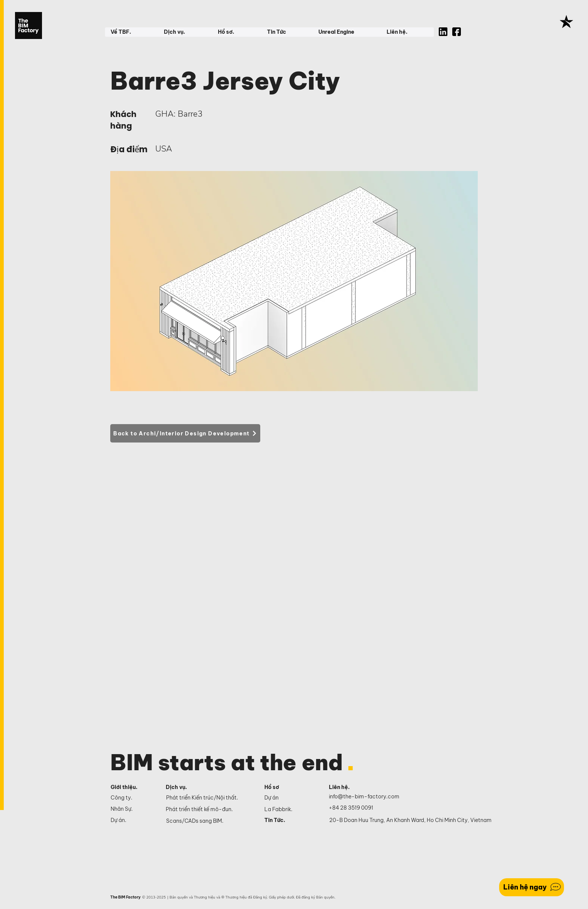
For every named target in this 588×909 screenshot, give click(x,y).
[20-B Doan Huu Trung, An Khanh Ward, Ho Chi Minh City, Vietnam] (410, 820)
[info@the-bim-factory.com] (366, 797)
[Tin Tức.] (288, 820)
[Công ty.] (132, 798)
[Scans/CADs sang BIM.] (210, 821)
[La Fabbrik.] (288, 809)
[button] (131, 32)
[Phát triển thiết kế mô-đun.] (209, 810)
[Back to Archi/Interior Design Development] (185, 433)
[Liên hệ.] (348, 787)
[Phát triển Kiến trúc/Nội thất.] (210, 798)
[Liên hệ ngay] (532, 887)
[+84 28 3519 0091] (355, 808)
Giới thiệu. (124, 787)
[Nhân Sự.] (132, 809)
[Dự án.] (132, 820)
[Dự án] (288, 798)
